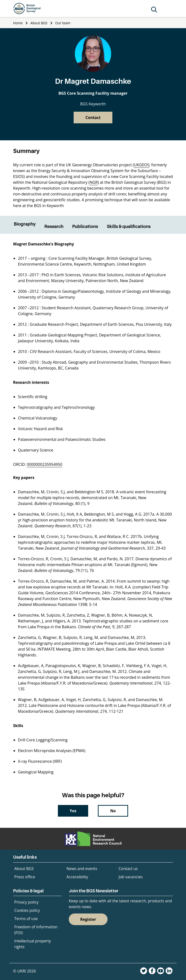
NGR (94, 182)
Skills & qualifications (129, 226)
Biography (25, 224)
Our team (63, 23)
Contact (93, 117)
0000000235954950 (45, 464)
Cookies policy (27, 910)
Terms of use (26, 919)
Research (54, 226)
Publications (85, 226)
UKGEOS (142, 165)
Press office (25, 877)
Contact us (128, 869)
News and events (82, 869)
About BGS (39, 23)
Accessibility (77, 877)
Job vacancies (131, 877)
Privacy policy (26, 902)
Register (88, 919)
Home (18, 23)
